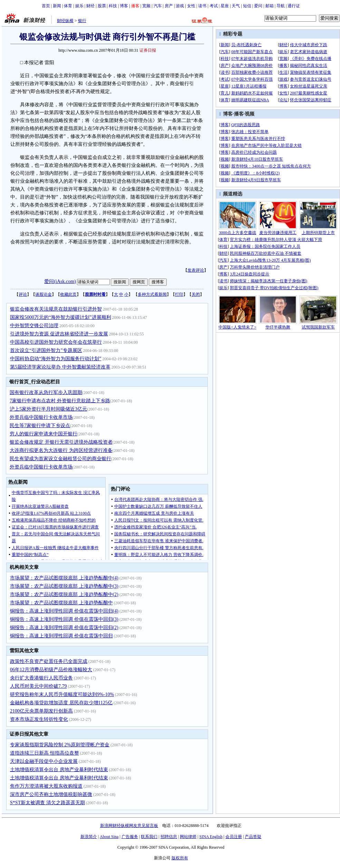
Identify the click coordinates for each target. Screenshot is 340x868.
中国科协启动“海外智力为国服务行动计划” (56, 359)
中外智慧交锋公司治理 (34, 326)
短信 (247, 6)
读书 (202, 6)
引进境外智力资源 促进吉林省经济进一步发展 (59, 334)
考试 (214, 6)
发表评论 (196, 270)
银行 (82, 21)
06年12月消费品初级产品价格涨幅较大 (51, 670)
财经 (90, 6)
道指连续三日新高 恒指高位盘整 (45, 753)
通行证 (294, 6)
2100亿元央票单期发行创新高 (41, 711)
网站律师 (188, 837)
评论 (23, 294)
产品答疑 (253, 837)
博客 (124, 6)
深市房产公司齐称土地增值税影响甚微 (51, 794)
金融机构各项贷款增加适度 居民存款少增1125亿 (61, 703)
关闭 (196, 294)
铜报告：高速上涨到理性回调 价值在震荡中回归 (61, 636)
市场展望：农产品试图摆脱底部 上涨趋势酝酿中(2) (64, 594)
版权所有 (180, 858)
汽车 (158, 6)
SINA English (211, 837)
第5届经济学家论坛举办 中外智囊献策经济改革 (60, 367)
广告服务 (130, 837)
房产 (169, 6)
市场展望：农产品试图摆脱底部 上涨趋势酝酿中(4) (64, 578)
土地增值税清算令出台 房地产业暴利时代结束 (59, 770)
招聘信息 (169, 837)
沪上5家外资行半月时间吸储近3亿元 (48, 409)
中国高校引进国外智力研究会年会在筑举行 (56, 342)
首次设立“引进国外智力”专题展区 (46, 350)
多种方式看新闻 (152, 294)
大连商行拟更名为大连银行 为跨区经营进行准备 (61, 450)
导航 (281, 6)
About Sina (109, 837)
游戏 (180, 6)
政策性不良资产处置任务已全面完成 (49, 661)
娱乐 (79, 6)
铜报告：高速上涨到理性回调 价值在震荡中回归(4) (64, 611)
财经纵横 (65, 21)
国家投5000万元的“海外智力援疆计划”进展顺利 (60, 317)
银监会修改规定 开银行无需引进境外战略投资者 (61, 442)
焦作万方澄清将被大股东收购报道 (46, 786)
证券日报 (148, 50)
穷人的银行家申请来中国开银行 (43, 434)
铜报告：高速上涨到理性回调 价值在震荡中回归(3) (64, 619)
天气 (236, 6)
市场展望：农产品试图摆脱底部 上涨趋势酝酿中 (61, 603)
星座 (225, 6)
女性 (191, 6)
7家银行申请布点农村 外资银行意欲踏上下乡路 (60, 401)
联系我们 (149, 837)
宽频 (146, 6)
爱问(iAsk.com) (60, 281)
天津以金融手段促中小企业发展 (44, 761)
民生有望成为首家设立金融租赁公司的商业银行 (60, 459)
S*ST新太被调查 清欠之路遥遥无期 (47, 803)
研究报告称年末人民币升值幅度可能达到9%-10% (62, 694)
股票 (102, 6)
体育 (68, 6)
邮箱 (270, 6)
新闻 (57, 6)
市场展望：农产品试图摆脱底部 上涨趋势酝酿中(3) (64, 586)
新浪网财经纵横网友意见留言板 (129, 826)
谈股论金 (43, 294)
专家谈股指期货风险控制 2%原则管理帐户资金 (60, 745)
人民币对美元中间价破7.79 (38, 686)
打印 (179, 294)
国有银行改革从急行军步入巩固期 (46, 392)
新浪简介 (89, 837)
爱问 (258, 6)
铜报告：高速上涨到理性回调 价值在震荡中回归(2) (64, 628)
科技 (113, 6)
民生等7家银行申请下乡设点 (40, 426)
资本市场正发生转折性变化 (39, 719)
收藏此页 (68, 294)
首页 (46, 6)
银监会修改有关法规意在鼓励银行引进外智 (56, 309)
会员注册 (234, 837)
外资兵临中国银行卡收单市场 (41, 417)
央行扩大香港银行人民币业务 (41, 678)
